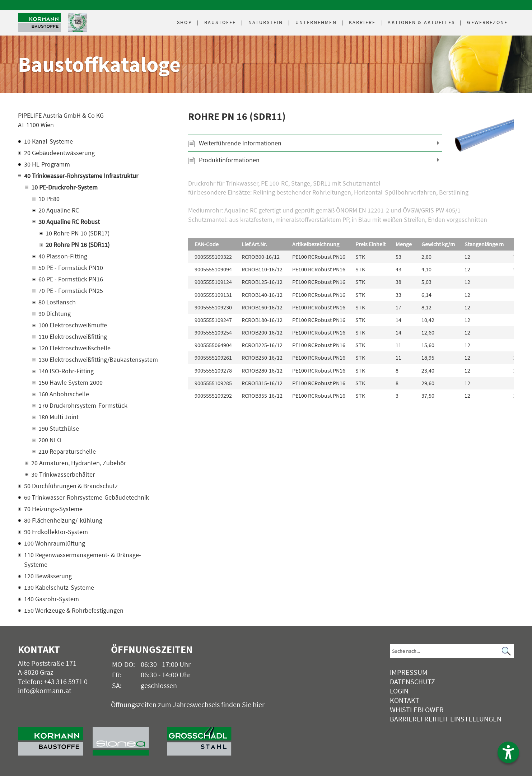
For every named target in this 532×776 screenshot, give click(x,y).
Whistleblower (417, 709)
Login (399, 691)
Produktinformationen (229, 160)
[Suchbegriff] (452, 651)
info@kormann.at (45, 690)
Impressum (409, 672)
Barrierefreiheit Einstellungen (446, 719)
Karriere (362, 22)
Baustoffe (220, 22)
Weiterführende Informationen (240, 143)
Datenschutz (412, 681)
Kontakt (405, 700)
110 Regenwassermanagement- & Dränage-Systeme (83, 560)
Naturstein (266, 22)
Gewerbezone (487, 22)
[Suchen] (507, 651)
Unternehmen (316, 22)
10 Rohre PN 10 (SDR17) (78, 233)
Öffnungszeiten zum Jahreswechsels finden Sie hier (188, 704)
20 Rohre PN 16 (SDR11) (78, 245)
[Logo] (39, 23)
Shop (184, 22)
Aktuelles (421, 22)
